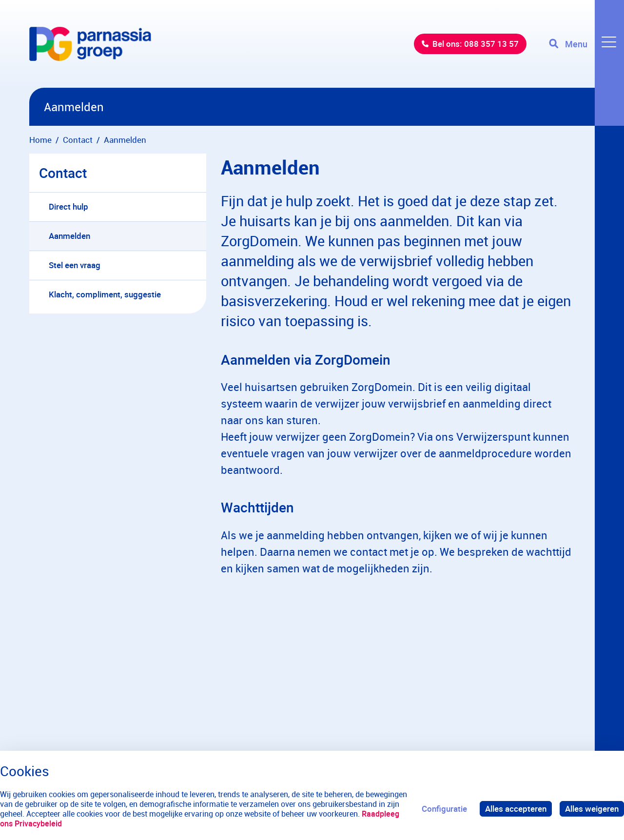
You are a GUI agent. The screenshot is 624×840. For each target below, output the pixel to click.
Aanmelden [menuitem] (69, 236)
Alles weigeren (592, 809)
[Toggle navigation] (586, 44)
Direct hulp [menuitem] (68, 206)
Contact (63, 173)
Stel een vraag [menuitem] (75, 265)
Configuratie (444, 809)
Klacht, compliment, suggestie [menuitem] (105, 294)
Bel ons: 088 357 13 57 (476, 44)
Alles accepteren (516, 809)
